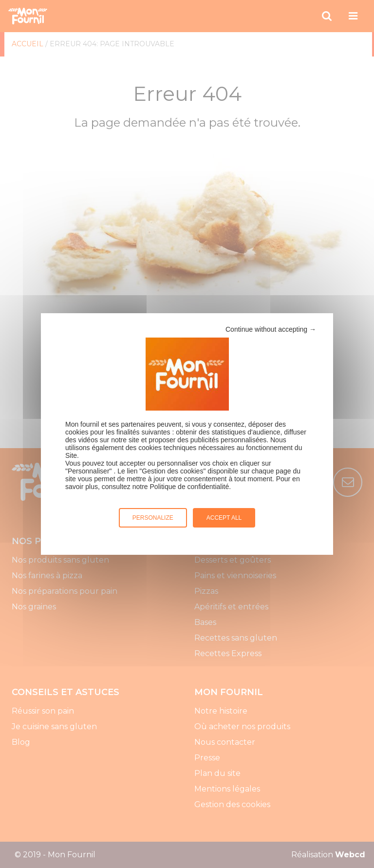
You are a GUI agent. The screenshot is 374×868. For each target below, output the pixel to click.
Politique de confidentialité (190, 487)
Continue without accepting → (271, 329)
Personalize (153, 518)
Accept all (224, 518)
